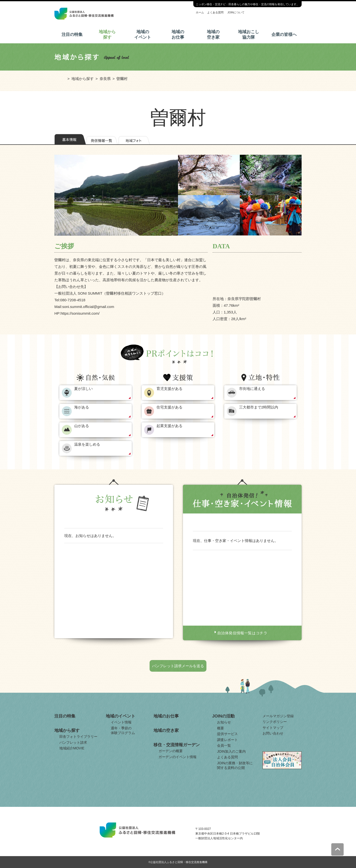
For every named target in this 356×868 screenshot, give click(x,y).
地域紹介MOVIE (72, 748)
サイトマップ (273, 728)
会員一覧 (224, 745)
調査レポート (227, 740)
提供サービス (227, 734)
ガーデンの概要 (171, 751)
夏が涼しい (83, 389)
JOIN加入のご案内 (231, 751)
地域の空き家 (213, 35)
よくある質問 (215, 12)
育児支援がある (169, 389)
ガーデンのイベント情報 (178, 757)
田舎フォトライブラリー (78, 737)
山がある (82, 426)
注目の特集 (72, 35)
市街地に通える (252, 389)
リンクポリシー (275, 722)
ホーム (200, 12)
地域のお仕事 (178, 35)
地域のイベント (143, 35)
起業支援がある (169, 426)
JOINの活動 (223, 716)
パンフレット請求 (73, 742)
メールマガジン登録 (278, 716)
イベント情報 (121, 722)
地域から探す (107, 35)
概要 (221, 728)
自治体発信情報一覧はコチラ (242, 633)
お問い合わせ (273, 733)
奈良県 (105, 79)
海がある (82, 407)
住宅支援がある (169, 407)
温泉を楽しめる (87, 444)
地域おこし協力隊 (249, 35)
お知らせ (224, 722)
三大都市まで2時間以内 (259, 407)
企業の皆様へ (284, 35)
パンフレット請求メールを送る (178, 666)
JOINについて (236, 12)
